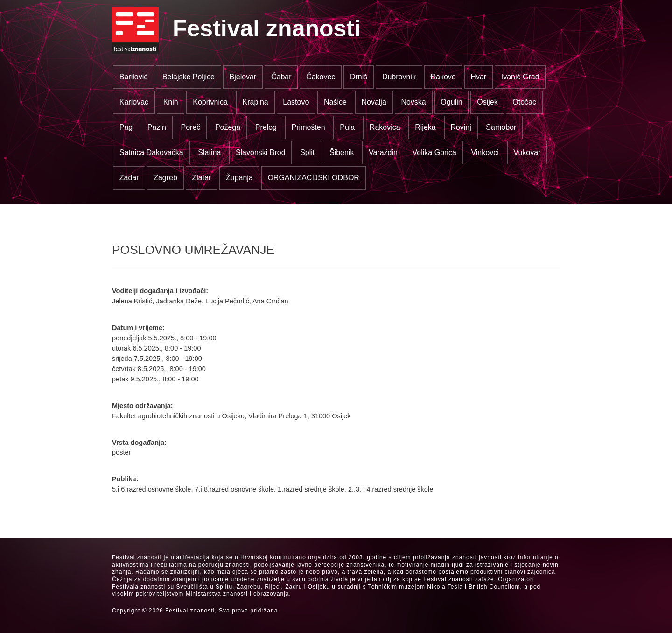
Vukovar (527, 152)
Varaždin (383, 152)
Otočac (524, 102)
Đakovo (443, 77)
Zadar (129, 178)
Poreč (190, 127)
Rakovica (385, 127)
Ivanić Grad (520, 77)
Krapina (255, 102)
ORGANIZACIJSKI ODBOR (313, 178)
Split (307, 152)
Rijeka (425, 127)
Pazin (157, 127)
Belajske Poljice (189, 77)
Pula (347, 127)
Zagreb (165, 178)
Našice (335, 102)
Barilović (133, 77)
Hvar (478, 77)
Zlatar (201, 178)
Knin (171, 102)
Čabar (281, 77)
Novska (413, 102)
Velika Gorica (434, 152)
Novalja (374, 102)
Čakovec (321, 77)
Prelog (266, 127)
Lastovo (296, 102)
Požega (228, 127)
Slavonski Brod (261, 152)
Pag (126, 127)
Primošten (308, 127)
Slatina (209, 152)
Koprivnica (210, 102)
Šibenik (342, 152)
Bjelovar (243, 77)
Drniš (359, 77)
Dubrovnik (399, 77)
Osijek (487, 102)
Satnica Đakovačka (151, 152)
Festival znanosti (267, 28)
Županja (239, 178)
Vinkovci (485, 152)
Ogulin (451, 102)
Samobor (501, 127)
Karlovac (134, 102)
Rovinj (461, 127)
